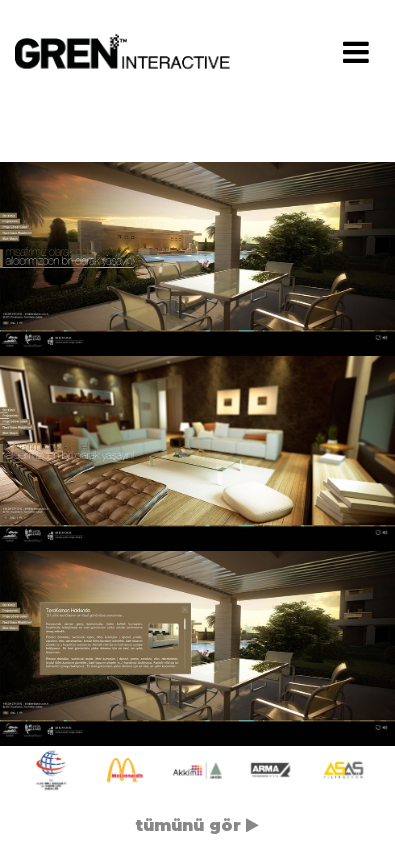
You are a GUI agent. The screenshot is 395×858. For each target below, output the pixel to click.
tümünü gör (197, 825)
